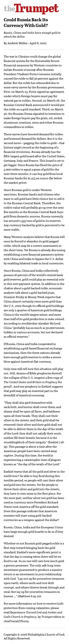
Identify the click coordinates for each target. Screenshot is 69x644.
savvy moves (19, 87)
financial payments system (46, 254)
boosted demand (39, 134)
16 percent (21, 275)
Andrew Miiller (18, 43)
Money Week (36, 297)
